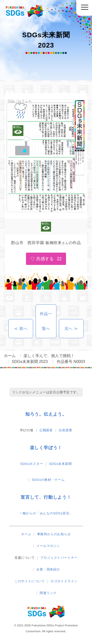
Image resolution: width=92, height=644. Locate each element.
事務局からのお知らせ (54, 534)
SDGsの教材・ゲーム (48, 480)
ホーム (26, 534)
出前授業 (65, 430)
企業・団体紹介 (48, 569)
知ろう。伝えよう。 (46, 414)
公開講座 (46, 430)
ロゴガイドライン (64, 581)
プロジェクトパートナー (59, 558)
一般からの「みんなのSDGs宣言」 (46, 513)
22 (59, 259)
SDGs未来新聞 (60, 464)
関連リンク (48, 593)
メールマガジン (48, 546)
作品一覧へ (46, 321)
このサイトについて (30, 581)
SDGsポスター (32, 464)
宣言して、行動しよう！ (46, 497)
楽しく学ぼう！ (46, 448)
